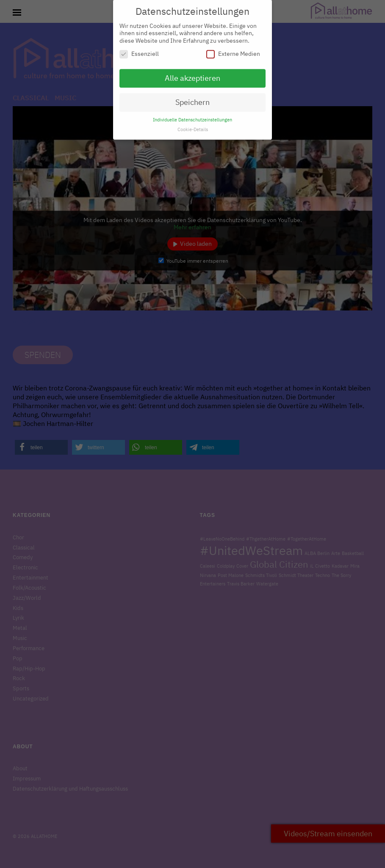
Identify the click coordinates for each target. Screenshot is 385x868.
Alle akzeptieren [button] (192, 75)
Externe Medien (233, 51)
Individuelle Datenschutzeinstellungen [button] (192, 116)
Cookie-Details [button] (193, 126)
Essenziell (139, 51)
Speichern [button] (192, 98)
